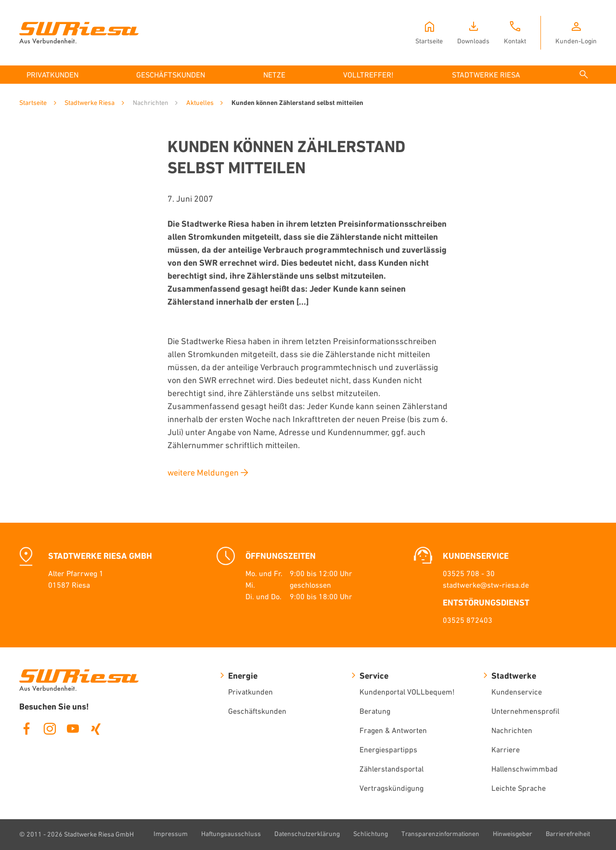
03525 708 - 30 (469, 573)
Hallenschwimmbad (525, 769)
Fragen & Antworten (393, 730)
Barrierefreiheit (568, 834)
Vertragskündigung (391, 788)
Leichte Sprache (519, 788)
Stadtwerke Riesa (90, 103)
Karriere (506, 749)
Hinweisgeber (513, 834)
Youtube (73, 729)
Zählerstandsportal (391, 769)
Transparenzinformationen (440, 834)
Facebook (26, 729)
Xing (96, 729)
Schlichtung (371, 834)
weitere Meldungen (203, 472)
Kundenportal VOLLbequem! (407, 692)
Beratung (375, 711)
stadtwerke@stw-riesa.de (486, 585)
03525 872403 (468, 620)
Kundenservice (517, 692)
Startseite (33, 103)
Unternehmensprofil (525, 711)
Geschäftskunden (257, 711)
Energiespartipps (388, 749)
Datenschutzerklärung (307, 834)
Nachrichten (512, 730)
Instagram (50, 729)
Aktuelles (200, 103)
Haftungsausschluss (231, 834)
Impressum (171, 834)
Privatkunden (250, 692)
